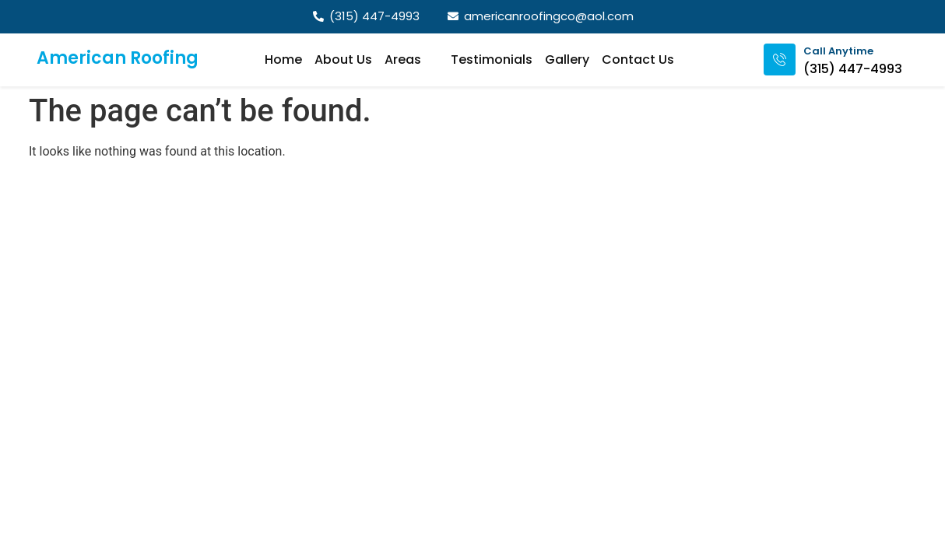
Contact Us (638, 59)
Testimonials (492, 59)
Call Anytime (838, 51)
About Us (343, 59)
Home (283, 59)
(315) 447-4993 (853, 69)
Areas (411, 59)
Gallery (567, 59)
